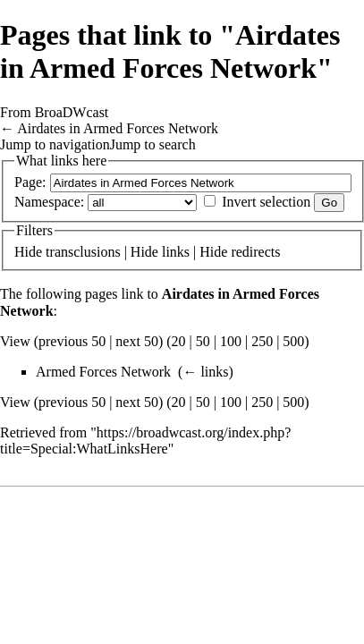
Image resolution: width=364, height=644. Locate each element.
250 (262, 341)
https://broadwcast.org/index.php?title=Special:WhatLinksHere (145, 441)
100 (231, 341)
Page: (30, 182)
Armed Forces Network (103, 372)
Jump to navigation (55, 144)
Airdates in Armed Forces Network (118, 128)
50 (203, 341)
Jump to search (153, 144)
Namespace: (49, 202)
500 (293, 341)
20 (179, 341)
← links (205, 372)
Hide (28, 252)
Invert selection (266, 202)
